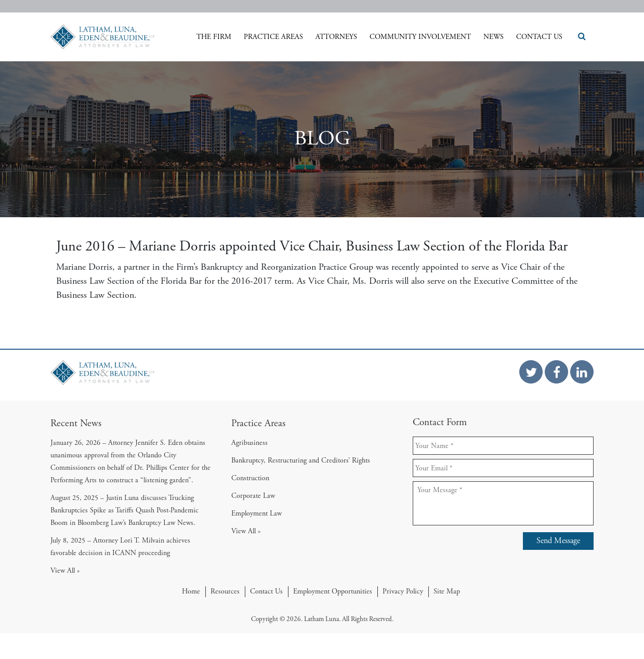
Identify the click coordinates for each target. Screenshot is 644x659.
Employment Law (257, 513)
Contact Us (539, 37)
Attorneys (336, 37)
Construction (250, 478)
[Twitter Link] (531, 372)
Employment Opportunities (333, 591)
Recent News (76, 423)
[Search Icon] (579, 37)
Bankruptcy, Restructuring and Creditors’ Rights (301, 460)
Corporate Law (253, 496)
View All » (65, 571)
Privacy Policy (403, 591)
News (494, 37)
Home (191, 591)
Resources (225, 591)
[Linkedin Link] (582, 372)
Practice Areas (273, 37)
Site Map (447, 591)
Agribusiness (249, 443)
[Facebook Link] (556, 372)
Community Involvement (420, 37)
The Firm (214, 37)
